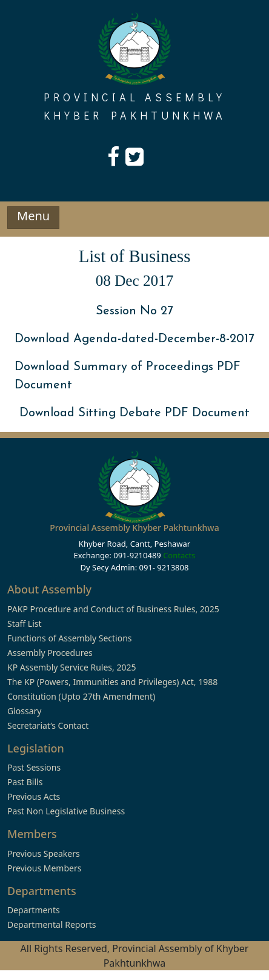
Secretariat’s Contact (48, 725)
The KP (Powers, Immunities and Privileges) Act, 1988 (112, 682)
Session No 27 (134, 311)
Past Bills (25, 782)
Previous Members (44, 868)
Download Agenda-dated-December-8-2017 (134, 339)
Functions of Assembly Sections (70, 638)
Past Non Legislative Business (66, 811)
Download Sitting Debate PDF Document (134, 413)
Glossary (24, 711)
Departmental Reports (51, 924)
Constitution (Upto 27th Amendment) (81, 696)
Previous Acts (34, 796)
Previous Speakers (44, 853)
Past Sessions (34, 767)
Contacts (179, 555)
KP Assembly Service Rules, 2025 (71, 667)
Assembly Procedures (50, 653)
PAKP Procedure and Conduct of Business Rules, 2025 (113, 609)
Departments (34, 910)
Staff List (25, 623)
